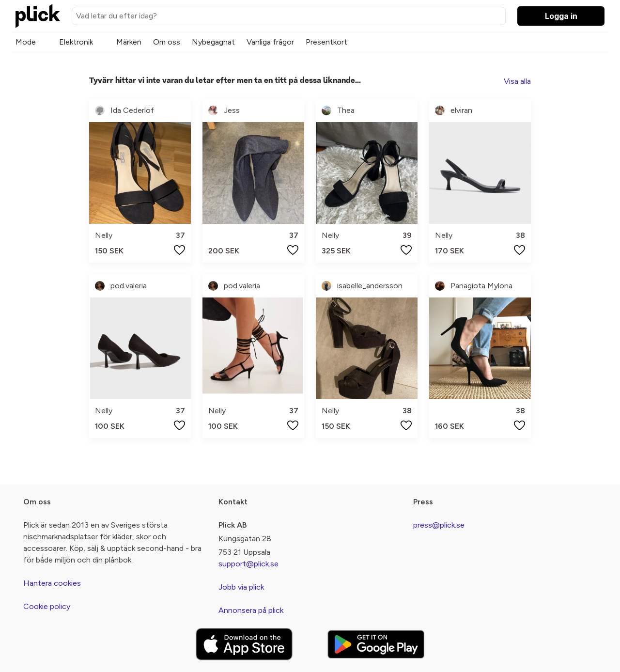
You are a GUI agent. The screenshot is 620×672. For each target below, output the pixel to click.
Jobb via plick (241, 587)
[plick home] (38, 16)
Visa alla (517, 81)
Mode (26, 42)
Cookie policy (47, 606)
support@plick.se (248, 564)
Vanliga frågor (270, 42)
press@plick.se (439, 525)
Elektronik (76, 42)
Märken (129, 42)
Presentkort (326, 42)
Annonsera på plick (251, 610)
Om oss (167, 42)
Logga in (561, 16)
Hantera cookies (52, 583)
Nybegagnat (213, 42)
